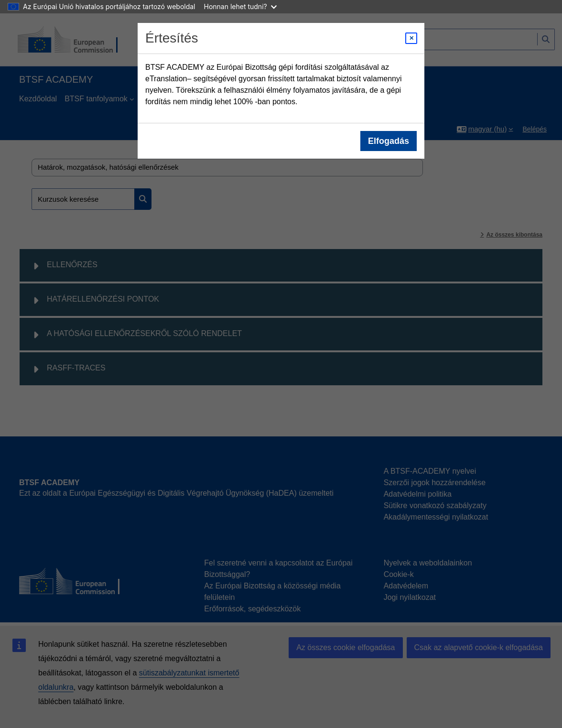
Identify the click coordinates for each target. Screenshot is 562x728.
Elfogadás (389, 141)
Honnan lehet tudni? (240, 6)
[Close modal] (411, 38)
